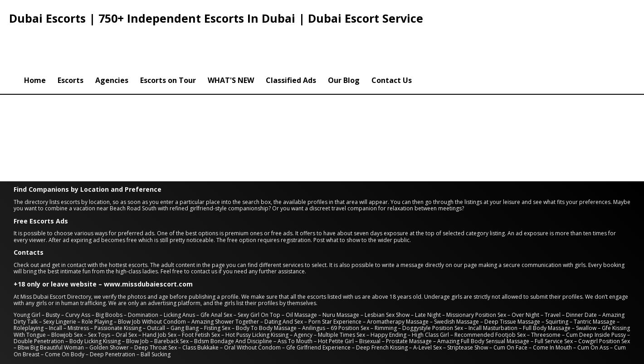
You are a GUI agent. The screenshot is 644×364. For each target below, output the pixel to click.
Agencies (112, 42)
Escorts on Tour (168, 42)
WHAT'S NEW (231, 42)
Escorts (71, 42)
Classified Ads (291, 42)
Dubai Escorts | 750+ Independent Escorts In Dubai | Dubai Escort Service (216, 18)
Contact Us (392, 42)
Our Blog (344, 42)
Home (35, 42)
